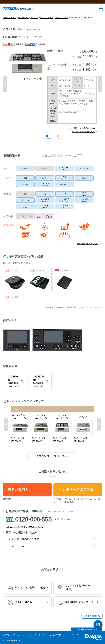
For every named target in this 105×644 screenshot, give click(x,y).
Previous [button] (5, 89)
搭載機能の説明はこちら (88, 248)
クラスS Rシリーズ (62, 22)
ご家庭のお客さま (9, 22)
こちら (81, 312)
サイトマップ (72, 635)
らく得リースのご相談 (76, 494)
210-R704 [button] (47, 143)
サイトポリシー (39, 635)
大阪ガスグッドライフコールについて (25, 531)
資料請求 (7, 503)
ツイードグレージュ (27, 83)
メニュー (100, 15)
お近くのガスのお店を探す (24, 543)
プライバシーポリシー (16, 635)
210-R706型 (40, 386)
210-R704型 (15, 386)
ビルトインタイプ (46, 22)
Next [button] (100, 89)
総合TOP (56, 635)
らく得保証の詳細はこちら (83, 136)
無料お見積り (19, 494)
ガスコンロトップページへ (52, 460)
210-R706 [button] (58, 143)
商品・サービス (23, 22)
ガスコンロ (34, 22)
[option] (53, 89)
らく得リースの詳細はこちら (83, 132)
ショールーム (17, 550)
